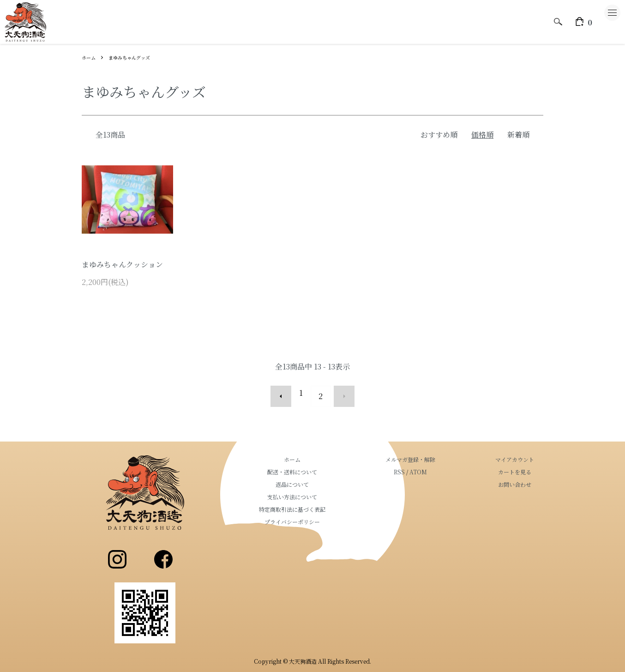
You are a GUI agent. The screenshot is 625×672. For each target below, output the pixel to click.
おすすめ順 (439, 135)
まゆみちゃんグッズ (136, 57)
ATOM (446, 465)
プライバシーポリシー (338, 515)
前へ (288, 393)
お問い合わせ (524, 478)
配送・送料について (338, 465)
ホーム (90, 57)
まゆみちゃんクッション (122, 264)
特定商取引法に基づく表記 (338, 503)
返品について (338, 478)
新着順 (518, 135)
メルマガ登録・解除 (438, 453)
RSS (427, 465)
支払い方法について (338, 490)
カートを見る (524, 465)
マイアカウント (524, 453)
